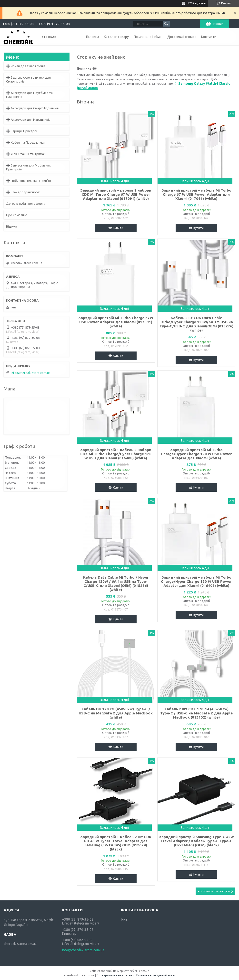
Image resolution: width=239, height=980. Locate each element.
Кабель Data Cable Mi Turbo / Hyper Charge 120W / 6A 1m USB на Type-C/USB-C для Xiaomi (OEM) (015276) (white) (116, 583)
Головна (93, 37)
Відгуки (12, 226)
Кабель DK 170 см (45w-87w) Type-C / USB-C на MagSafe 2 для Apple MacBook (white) (116, 713)
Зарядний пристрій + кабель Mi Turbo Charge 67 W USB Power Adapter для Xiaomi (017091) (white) (196, 194)
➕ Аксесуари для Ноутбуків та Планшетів (29, 95)
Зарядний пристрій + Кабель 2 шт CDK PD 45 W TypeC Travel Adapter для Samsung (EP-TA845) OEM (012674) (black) (116, 843)
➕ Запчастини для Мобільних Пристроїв (28, 167)
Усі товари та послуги (214, 891)
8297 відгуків (197, 3)
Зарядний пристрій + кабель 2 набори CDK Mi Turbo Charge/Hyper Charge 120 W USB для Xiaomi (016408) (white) (116, 454)
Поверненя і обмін (148, 37)
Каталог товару (116, 37)
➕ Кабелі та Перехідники (25, 142)
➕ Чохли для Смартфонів (26, 66)
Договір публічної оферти (26, 203)
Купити (118, 228)
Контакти (209, 37)
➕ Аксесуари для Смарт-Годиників (32, 108)
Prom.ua (143, 971)
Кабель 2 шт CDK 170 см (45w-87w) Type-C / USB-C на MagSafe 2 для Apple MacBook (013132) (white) (196, 713)
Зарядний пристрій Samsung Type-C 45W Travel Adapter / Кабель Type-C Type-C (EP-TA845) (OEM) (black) (196, 841)
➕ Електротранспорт (23, 192)
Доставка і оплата (182, 37)
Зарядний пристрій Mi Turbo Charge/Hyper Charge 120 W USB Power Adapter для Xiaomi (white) (196, 454)
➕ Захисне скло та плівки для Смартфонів (28, 79)
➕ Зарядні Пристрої (22, 131)
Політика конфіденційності (156, 975)
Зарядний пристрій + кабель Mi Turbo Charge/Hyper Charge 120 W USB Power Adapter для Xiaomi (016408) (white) (196, 581)
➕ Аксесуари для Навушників (28, 120)
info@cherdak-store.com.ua (31, 373)
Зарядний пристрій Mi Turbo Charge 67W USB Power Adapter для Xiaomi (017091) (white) (116, 322)
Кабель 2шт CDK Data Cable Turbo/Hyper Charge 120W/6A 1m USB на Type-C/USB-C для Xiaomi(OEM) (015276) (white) (196, 324)
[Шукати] (166, 24)
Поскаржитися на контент (115, 975)
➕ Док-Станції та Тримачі (26, 154)
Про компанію (17, 215)
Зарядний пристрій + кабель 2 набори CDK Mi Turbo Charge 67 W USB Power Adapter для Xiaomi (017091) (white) (116, 194)
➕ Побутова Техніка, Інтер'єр (29, 181)
